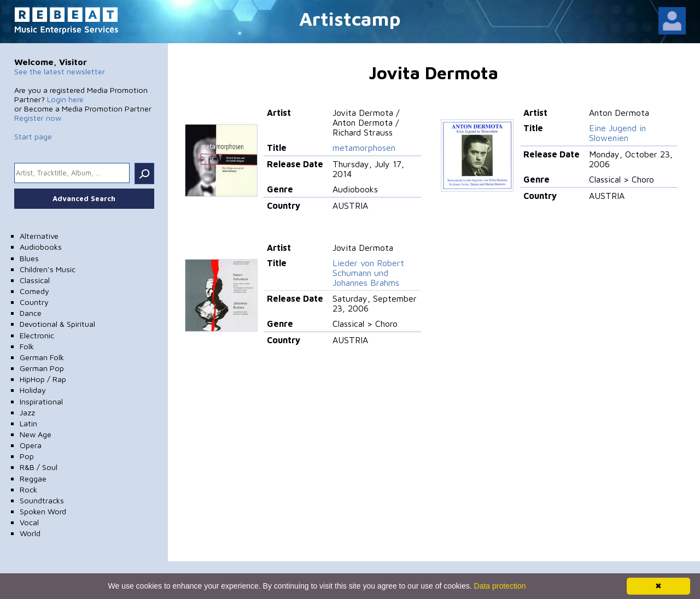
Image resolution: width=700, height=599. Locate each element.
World (30, 533)
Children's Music (48, 269)
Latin (28, 423)
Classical (35, 280)
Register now (38, 118)
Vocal (29, 522)
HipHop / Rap (43, 379)
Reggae (33, 478)
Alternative (39, 236)
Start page (33, 136)
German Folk (42, 357)
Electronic (37, 335)
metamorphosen (364, 148)
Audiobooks (41, 247)
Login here (65, 99)
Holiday (33, 390)
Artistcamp (350, 18)
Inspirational (41, 401)
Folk (27, 346)
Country (34, 302)
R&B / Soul (39, 467)
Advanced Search (84, 198)
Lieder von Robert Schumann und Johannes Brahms (368, 273)
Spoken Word (43, 511)
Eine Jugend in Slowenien (617, 133)
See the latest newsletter (60, 71)
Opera (31, 445)
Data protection (500, 586)
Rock (28, 489)
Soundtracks (42, 500)
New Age (36, 434)
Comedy (34, 291)
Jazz (27, 412)
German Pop (42, 368)
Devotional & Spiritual (57, 324)
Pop (27, 456)
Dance (31, 313)
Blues (29, 258)
